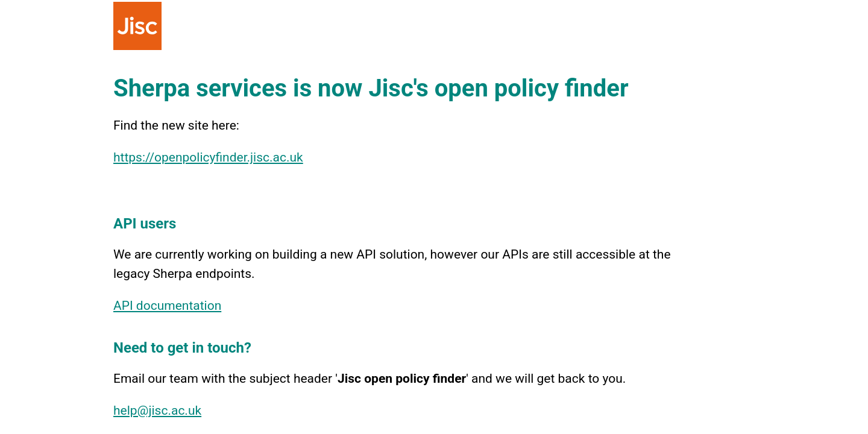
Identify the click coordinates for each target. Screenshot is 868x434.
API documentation (167, 306)
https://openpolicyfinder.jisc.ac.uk (208, 157)
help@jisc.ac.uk (157, 410)
